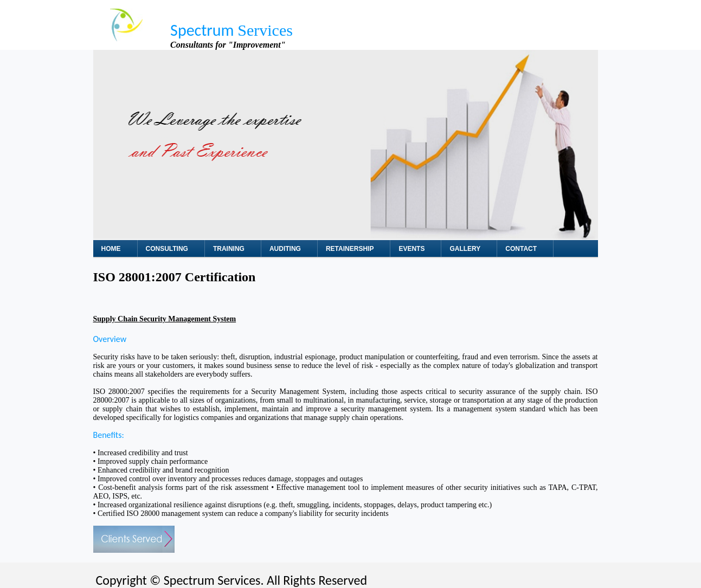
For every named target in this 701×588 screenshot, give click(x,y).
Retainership (350, 249)
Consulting (167, 249)
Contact (521, 249)
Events (411, 249)
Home (111, 249)
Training (229, 249)
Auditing (285, 249)
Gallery (465, 249)
